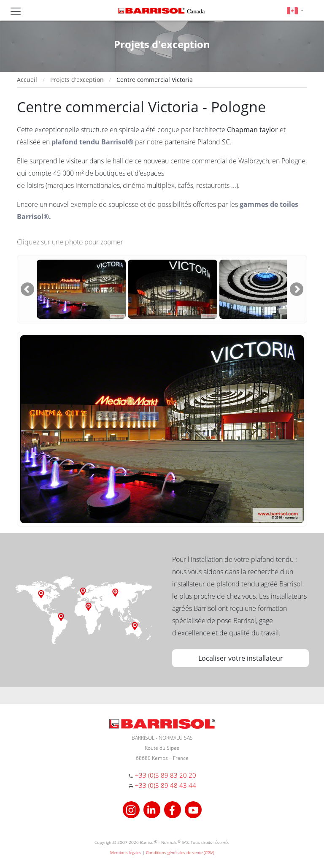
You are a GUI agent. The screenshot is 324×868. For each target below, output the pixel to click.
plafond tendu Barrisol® (92, 142)
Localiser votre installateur (241, 658)
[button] (295, 10)
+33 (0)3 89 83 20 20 (166, 775)
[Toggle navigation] (16, 11)
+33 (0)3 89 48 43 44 (166, 785)
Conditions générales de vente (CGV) (180, 852)
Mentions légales (126, 852)
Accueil (27, 80)
